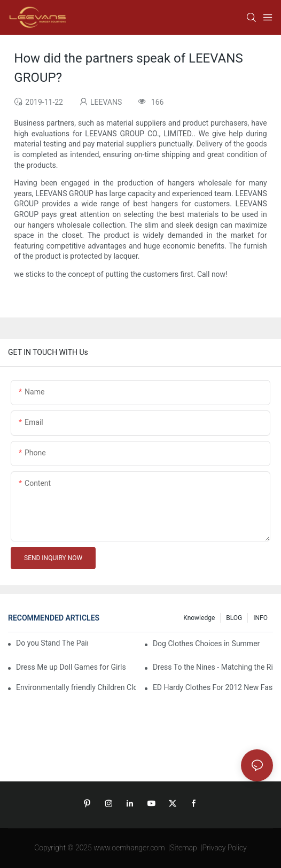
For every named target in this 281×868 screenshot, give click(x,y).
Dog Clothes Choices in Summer (206, 644)
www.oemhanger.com (129, 848)
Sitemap (184, 848)
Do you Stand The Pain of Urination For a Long (52, 643)
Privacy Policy (224, 848)
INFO (260, 618)
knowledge (199, 618)
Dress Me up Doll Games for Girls (71, 667)
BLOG (234, 618)
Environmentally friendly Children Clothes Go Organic (76, 687)
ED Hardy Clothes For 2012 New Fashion (213, 687)
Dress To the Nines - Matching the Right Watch (213, 667)
